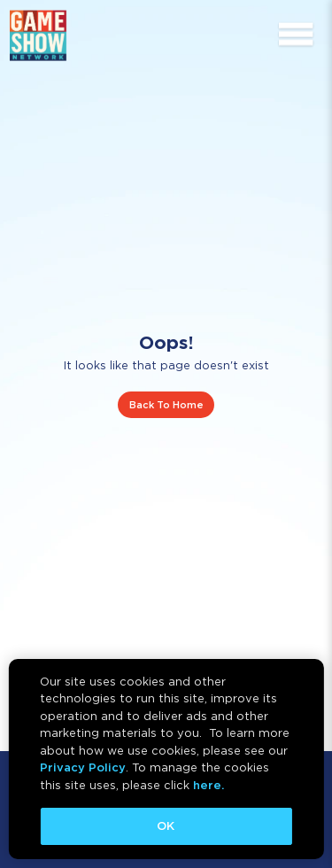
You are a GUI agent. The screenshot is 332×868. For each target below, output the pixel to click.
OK (166, 826)
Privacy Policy (83, 767)
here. (208, 785)
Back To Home (166, 405)
